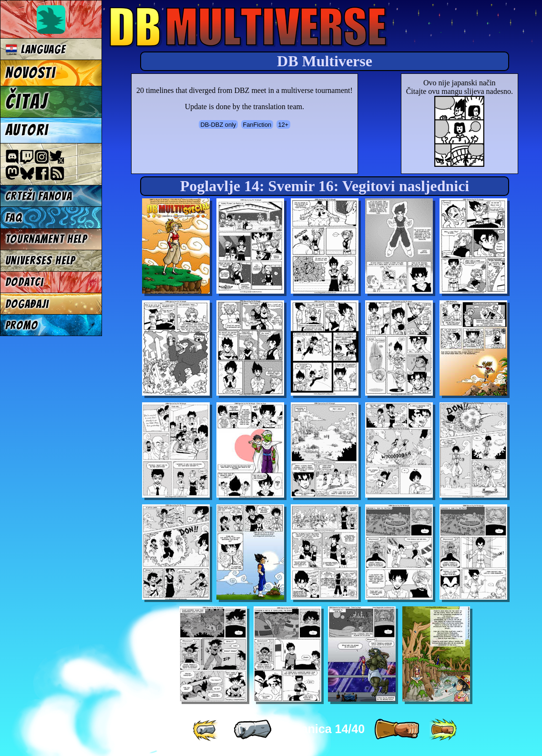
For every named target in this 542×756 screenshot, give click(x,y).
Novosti (31, 73)
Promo (22, 325)
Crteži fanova (39, 196)
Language (36, 49)
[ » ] (397, 730)
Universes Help (41, 261)
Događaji (27, 304)
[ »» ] (443, 730)
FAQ (14, 218)
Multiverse (249, 27)
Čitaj (26, 102)
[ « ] (253, 730)
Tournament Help (46, 239)
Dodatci (25, 282)
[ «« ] (206, 730)
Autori (27, 130)
